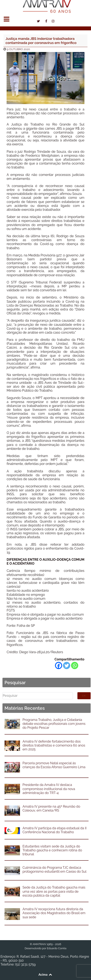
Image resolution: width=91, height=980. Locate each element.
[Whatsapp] (75, 665)
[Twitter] (67, 665)
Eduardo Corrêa (57, 948)
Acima (46, 974)
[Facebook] (59, 665)
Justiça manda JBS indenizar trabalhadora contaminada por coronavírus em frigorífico (41, 41)
